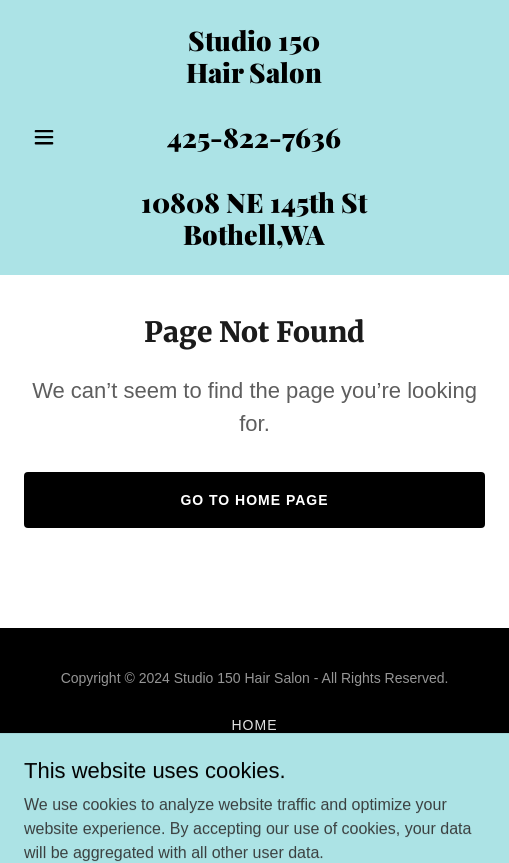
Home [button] (255, 725)
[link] (254, 239)
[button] (58, 137)
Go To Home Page (254, 500)
